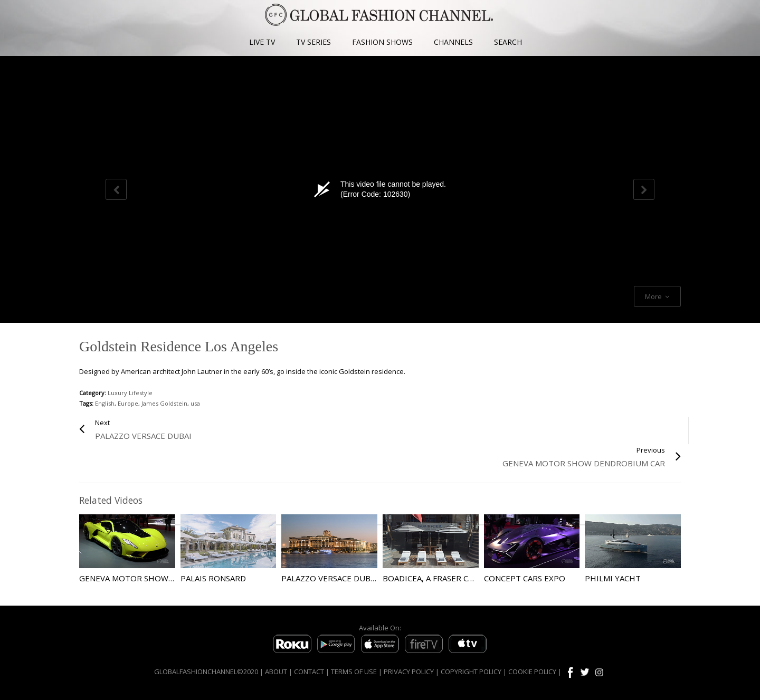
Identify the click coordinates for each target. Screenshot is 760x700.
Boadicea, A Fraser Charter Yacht (455, 578)
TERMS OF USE (354, 672)
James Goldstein (164, 403)
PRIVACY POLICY (409, 672)
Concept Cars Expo (525, 578)
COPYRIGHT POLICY (471, 672)
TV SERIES (313, 42)
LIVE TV (262, 42)
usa (195, 403)
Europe (128, 403)
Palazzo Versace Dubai (330, 578)
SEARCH (508, 42)
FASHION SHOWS (382, 42)
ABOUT (276, 672)
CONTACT (309, 672)
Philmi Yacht (613, 578)
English (105, 403)
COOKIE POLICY (532, 672)
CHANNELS (453, 42)
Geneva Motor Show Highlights (150, 578)
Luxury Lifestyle (130, 393)
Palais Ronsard (213, 578)
